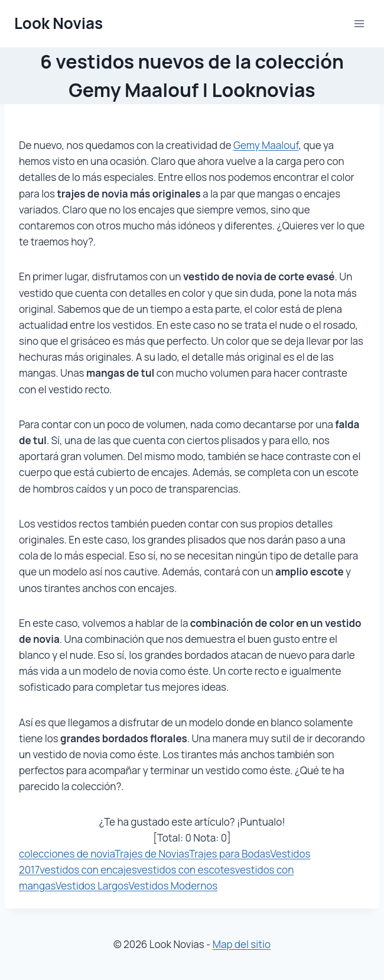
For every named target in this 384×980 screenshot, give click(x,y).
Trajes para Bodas (230, 854)
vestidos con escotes (186, 870)
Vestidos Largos (92, 886)
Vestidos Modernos (173, 886)
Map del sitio (242, 944)
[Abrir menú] (359, 23)
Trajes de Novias (152, 854)
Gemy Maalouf (266, 145)
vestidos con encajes (88, 870)
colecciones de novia (67, 854)
